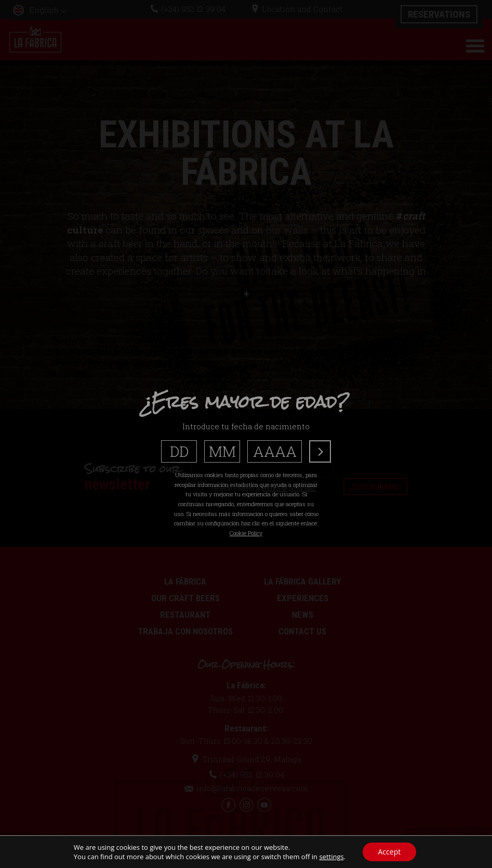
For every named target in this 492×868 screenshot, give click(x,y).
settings (331, 857)
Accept (390, 852)
